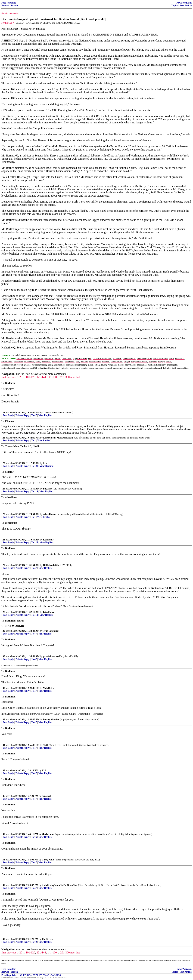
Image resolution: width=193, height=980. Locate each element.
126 (3, 540)
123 (3, 463)
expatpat (46, 796)
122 (3, 438)
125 (3, 514)
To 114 (35, 615)
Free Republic (9, 3)
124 (3, 489)
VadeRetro (48, 688)
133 (3, 720)
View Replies (45, 415)
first (4, 377)
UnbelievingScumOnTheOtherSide (60, 885)
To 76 (34, 837)
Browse (5, 6)
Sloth (46, 745)
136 (3, 796)
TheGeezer (47, 939)
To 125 (35, 542)
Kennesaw (48, 540)
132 (3, 688)
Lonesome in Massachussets (57, 438)
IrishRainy (49, 612)
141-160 (52, 377)
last (78, 377)
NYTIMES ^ (8, 23)
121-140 (41, 377)
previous (12, 377)
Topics (175, 6)
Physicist (47, 489)
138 (3, 860)
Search (14, 6)
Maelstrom (47, 834)
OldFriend (48, 565)
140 (3, 939)
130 (3, 656)
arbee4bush (49, 514)
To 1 (33, 441)
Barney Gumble (51, 720)
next (73, 377)
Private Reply (23, 415)
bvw (45, 463)
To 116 (35, 491)
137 (3, 834)
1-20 (20, 377)
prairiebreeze (50, 656)
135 (3, 771)
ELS (44, 771)
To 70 (34, 942)
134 (3, 745)
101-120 (30, 377)
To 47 (34, 415)
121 (3, 413)
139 (3, 885)
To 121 (35, 466)
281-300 (65, 377)
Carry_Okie (48, 860)
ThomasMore (50, 413)
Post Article (186, 6)
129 (3, 631)
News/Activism (184, 3)
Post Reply (8, 415)
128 (3, 612)
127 (3, 565)
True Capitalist (51, 631)
